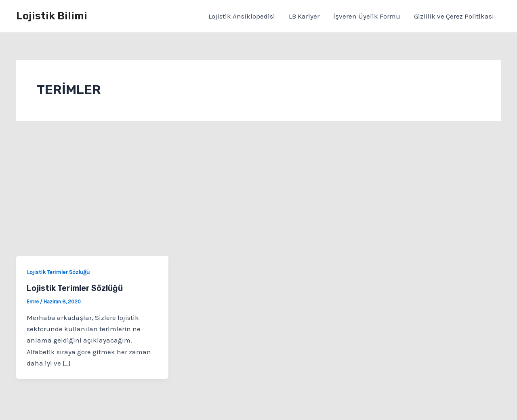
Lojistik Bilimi (52, 16)
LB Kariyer (304, 16)
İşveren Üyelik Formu (367, 16)
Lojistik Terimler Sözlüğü (58, 272)
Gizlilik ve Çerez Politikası (454, 16)
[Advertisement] (258, 195)
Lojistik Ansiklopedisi (242, 16)
